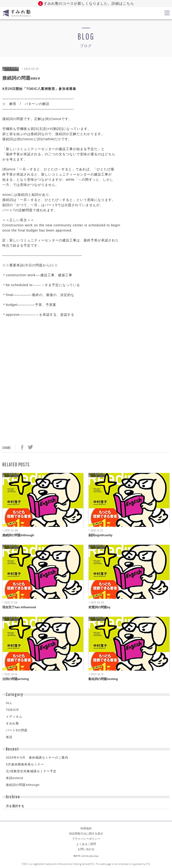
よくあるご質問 (86, 844)
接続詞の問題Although (18, 535)
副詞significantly (100, 535)
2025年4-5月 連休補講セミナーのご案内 (37, 758)
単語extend (14, 778)
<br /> (16, 350)
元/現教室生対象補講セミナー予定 (31, 771)
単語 (9, 737)
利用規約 (86, 828)
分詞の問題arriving (16, 679)
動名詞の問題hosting (103, 679)
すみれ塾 (12, 723)
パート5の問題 (11, 69)
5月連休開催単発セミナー (25, 764)
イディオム (14, 717)
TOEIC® (12, 710)
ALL (9, 703)
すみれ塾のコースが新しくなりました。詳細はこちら (89, 3)
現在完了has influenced (19, 607)
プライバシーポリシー (86, 839)
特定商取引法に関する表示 (86, 834)
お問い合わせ (86, 849)
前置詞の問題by (99, 607)
